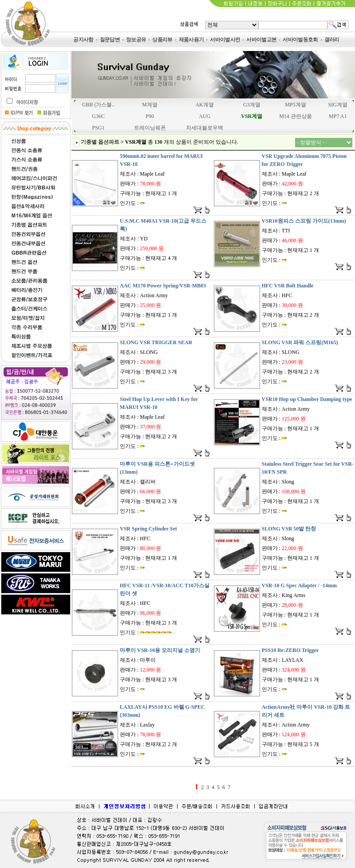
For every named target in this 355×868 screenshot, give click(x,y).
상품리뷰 (162, 39)
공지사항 (83, 39)
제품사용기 (191, 39)
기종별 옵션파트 (100, 142)
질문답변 (110, 39)
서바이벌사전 (225, 39)
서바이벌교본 (261, 39)
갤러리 (332, 39)
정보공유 (136, 39)
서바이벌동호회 (300, 39)
